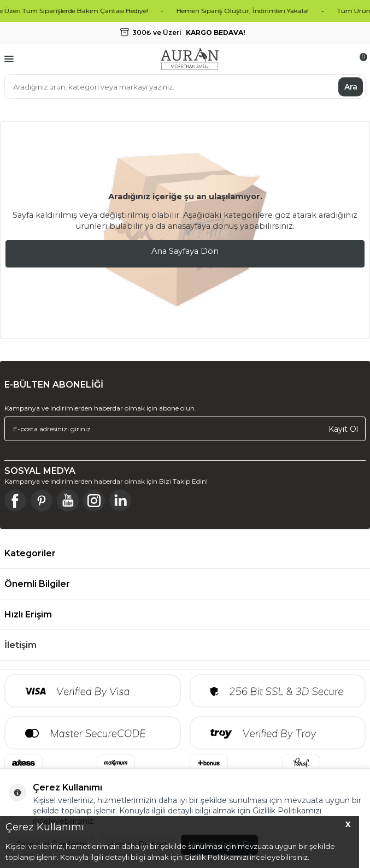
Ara (351, 86)
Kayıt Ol (343, 429)
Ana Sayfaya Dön (185, 251)
